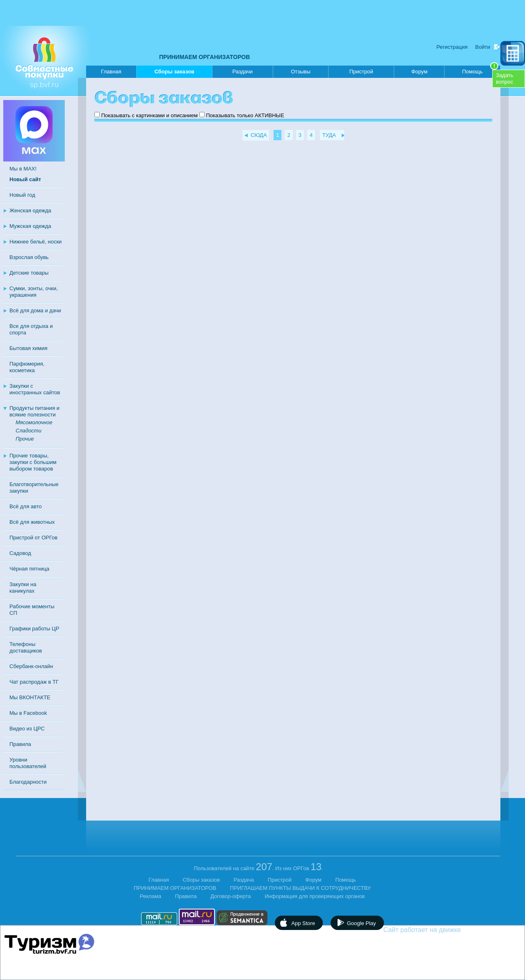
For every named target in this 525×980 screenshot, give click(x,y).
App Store (303, 923)
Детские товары (29, 273)
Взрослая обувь (29, 257)
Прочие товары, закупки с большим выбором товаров (33, 462)
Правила (20, 744)
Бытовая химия (29, 348)
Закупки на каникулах (23, 588)
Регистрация (452, 47)
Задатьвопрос (504, 78)
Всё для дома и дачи (35, 310)
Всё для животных (32, 522)
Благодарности (28, 782)
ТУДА (329, 135)
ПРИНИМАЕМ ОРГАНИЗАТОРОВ (204, 57)
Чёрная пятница (29, 569)
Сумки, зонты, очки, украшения (34, 292)
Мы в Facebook (28, 713)
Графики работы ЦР (34, 629)
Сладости (29, 431)
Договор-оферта (231, 896)
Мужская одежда (30, 226)
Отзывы (301, 72)
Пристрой (361, 72)
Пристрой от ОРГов (33, 538)
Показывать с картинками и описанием (150, 115)
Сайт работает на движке (440, 930)
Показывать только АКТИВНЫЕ (245, 115)
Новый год (22, 195)
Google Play (362, 923)
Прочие (25, 439)
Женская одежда (30, 210)
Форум (420, 72)
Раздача (244, 880)
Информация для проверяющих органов (315, 896)
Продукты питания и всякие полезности (34, 411)
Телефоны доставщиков (26, 647)
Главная (111, 72)
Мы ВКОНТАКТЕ (30, 697)
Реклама (151, 896)
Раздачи (243, 72)
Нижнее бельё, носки (35, 242)
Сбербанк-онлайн (31, 666)
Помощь (480, 70)
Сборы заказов (174, 73)
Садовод (20, 553)
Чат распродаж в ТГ (34, 682)
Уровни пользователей (28, 763)
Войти (483, 47)
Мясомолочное (34, 422)
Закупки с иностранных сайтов (35, 389)
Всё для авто (26, 506)
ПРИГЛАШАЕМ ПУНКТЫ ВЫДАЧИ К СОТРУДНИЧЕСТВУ (300, 888)
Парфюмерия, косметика (27, 367)
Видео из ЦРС (27, 729)
